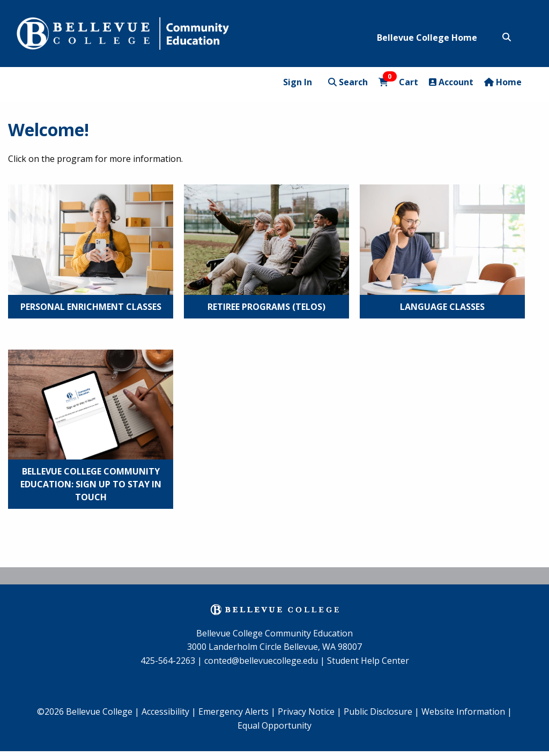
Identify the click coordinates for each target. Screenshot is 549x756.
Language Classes (442, 307)
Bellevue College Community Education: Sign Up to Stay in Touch (91, 484)
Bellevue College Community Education (274, 633)
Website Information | (467, 711)
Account (451, 82)
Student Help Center (368, 661)
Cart (398, 82)
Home (503, 82)
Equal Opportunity (274, 725)
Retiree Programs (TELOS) (266, 307)
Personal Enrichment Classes (91, 307)
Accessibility (166, 711)
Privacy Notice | (310, 711)
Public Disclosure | (381, 711)
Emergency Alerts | (237, 711)
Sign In (298, 82)
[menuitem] (237, 712)
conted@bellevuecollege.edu (261, 661)
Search (348, 82)
